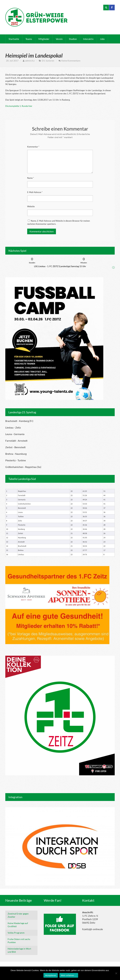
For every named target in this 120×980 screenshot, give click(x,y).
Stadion (73, 39)
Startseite (14, 39)
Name (31, 178)
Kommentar (33, 147)
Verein (59, 39)
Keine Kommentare (71, 61)
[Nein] (116, 973)
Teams (29, 39)
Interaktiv (88, 39)
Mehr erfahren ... (69, 975)
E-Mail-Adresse (35, 192)
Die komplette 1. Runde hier (19, 106)
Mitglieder (44, 39)
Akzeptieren (51, 975)
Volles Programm (16, 933)
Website (31, 206)
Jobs (102, 39)
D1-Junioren (48, 61)
